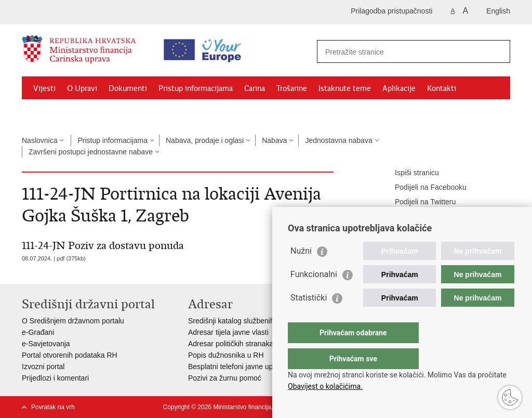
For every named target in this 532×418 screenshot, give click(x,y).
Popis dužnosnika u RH (226, 355)
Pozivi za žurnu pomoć (225, 378)
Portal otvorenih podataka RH (70, 355)
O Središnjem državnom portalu (73, 321)
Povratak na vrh (53, 407)
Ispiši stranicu (410, 173)
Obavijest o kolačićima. (325, 386)
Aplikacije (399, 88)
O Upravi (82, 88)
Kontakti (442, 88)
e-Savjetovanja (46, 344)
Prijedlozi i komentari (55, 378)
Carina (255, 88)
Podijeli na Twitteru (418, 202)
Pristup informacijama (196, 88)
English (498, 11)
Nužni (301, 272)
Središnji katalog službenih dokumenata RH (258, 321)
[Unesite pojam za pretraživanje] (404, 52)
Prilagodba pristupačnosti (391, 11)
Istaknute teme (345, 88)
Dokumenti (128, 88)
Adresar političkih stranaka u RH (240, 344)
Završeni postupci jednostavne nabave (91, 152)
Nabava (274, 140)
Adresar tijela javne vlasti (228, 332)
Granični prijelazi (61, 112)
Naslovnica (39, 140)
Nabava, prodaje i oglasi (205, 140)
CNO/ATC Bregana (131, 112)
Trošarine (292, 88)
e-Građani (38, 332)
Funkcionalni (314, 295)
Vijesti (44, 88)
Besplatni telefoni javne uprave (238, 367)
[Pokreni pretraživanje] (498, 51)
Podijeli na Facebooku (423, 188)
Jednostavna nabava (338, 140)
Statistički (309, 318)
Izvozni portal (43, 367)
